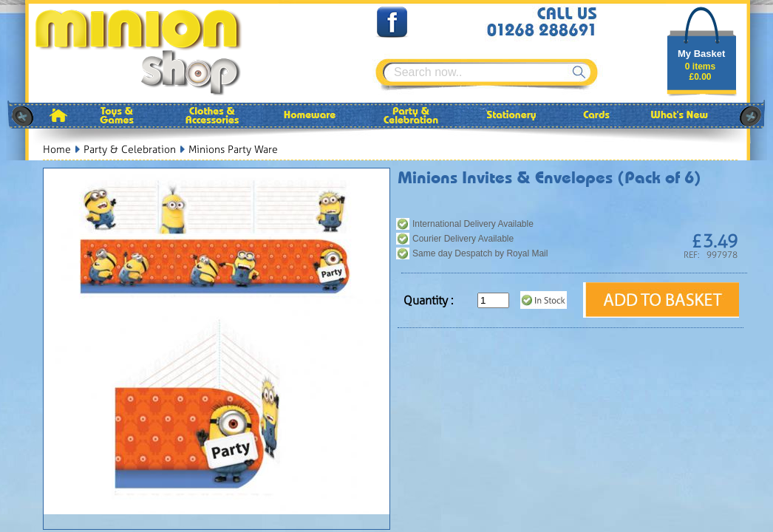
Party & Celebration (130, 150)
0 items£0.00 (700, 72)
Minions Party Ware (233, 150)
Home (57, 150)
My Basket (701, 54)
